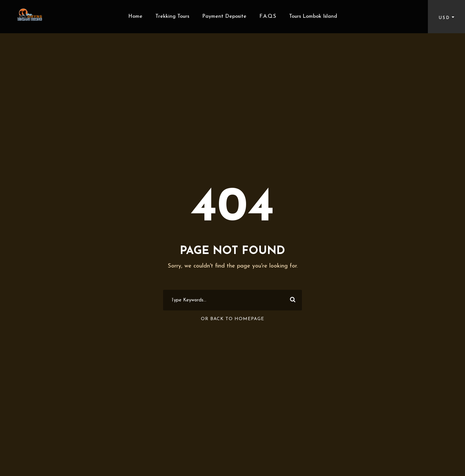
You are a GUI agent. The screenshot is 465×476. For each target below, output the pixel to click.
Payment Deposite (224, 16)
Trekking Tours (172, 16)
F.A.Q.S (268, 16)
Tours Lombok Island (313, 16)
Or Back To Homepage (232, 319)
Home (135, 16)
